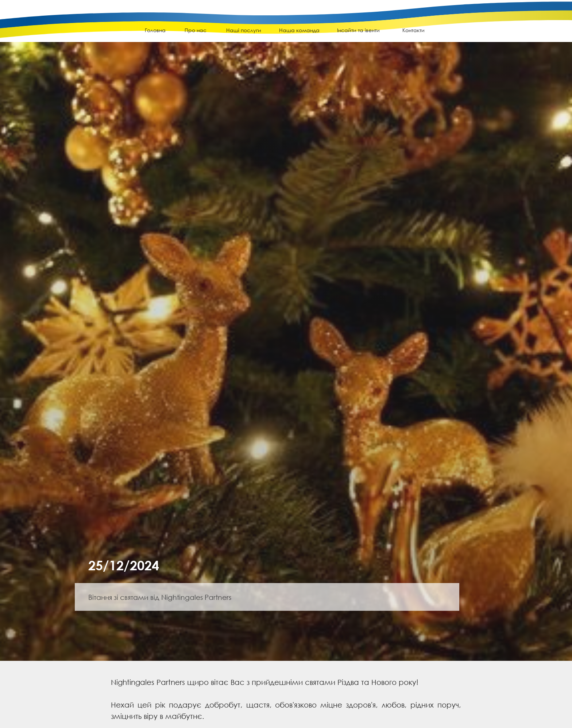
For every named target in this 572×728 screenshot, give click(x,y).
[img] (47, 26)
